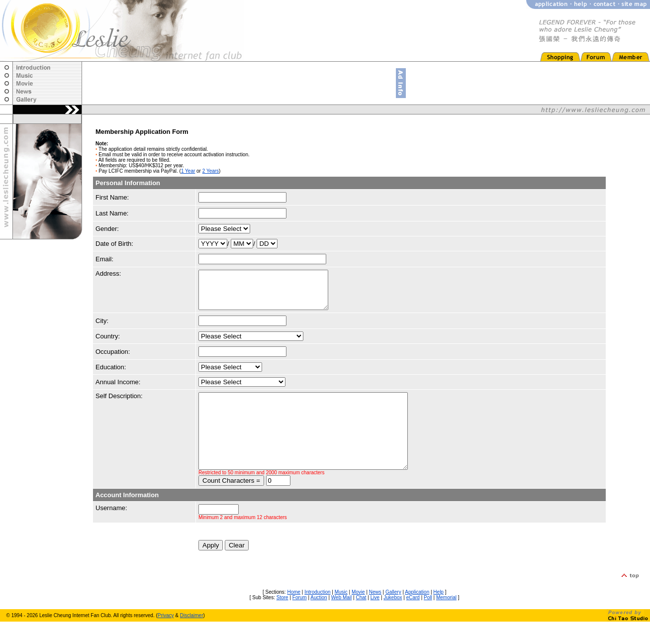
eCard (413, 620)
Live (375, 620)
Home (294, 614)
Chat (361, 620)
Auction (319, 620)
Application (417, 614)
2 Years (211, 171)
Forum (300, 620)
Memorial (446, 620)
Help (438, 614)
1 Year (188, 171)
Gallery (393, 614)
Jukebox (393, 620)
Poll (428, 620)
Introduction (317, 614)
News (375, 614)
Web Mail (342, 620)
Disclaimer (192, 638)
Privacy (166, 638)
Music (341, 614)
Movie (358, 614)
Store (282, 620)
